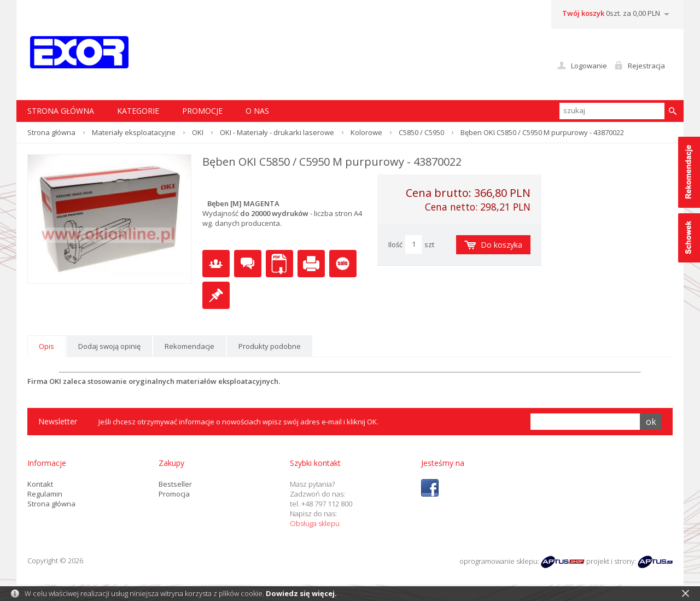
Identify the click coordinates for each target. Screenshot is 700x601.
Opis (46, 346)
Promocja (174, 494)
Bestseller (175, 484)
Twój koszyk (583, 13)
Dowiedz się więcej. (301, 593)
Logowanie (589, 66)
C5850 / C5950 (421, 132)
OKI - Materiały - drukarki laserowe (277, 132)
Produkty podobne (270, 346)
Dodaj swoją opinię (109, 346)
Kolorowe (366, 132)
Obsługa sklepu (315, 523)
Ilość (395, 244)
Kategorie (138, 111)
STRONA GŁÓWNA (61, 111)
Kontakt (40, 484)
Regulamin (45, 494)
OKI (198, 132)
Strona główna (51, 132)
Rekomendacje (189, 346)
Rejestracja (646, 66)
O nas (257, 111)
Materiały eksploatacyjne (134, 132)
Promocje (202, 111)
